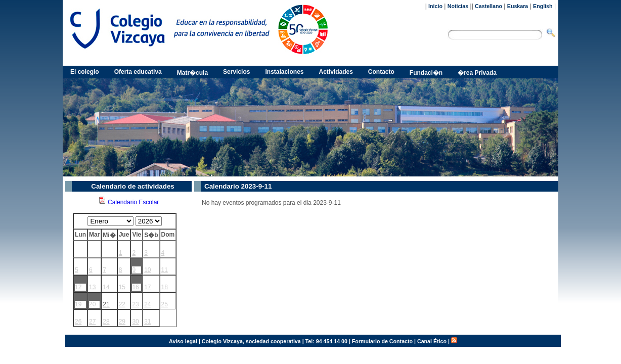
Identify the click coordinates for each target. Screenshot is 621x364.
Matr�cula (192, 73)
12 (78, 287)
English (543, 6)
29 (122, 322)
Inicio (435, 6)
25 (165, 304)
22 (122, 304)
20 (92, 304)
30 (135, 322)
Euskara (518, 6)
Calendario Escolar (129, 202)
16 (135, 287)
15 (122, 287)
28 (106, 322)
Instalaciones (284, 72)
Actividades (336, 72)
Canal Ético (432, 341)
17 (147, 287)
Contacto (381, 72)
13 (92, 287)
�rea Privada (477, 73)
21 (106, 304)
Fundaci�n (426, 73)
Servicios (236, 72)
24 (147, 304)
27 (92, 322)
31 (147, 322)
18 (165, 287)
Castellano (489, 6)
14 (106, 287)
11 (165, 270)
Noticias (458, 6)
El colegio (85, 72)
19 (78, 304)
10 (147, 270)
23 (135, 304)
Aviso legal (183, 341)
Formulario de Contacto (382, 341)
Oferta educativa (138, 72)
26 (78, 322)
